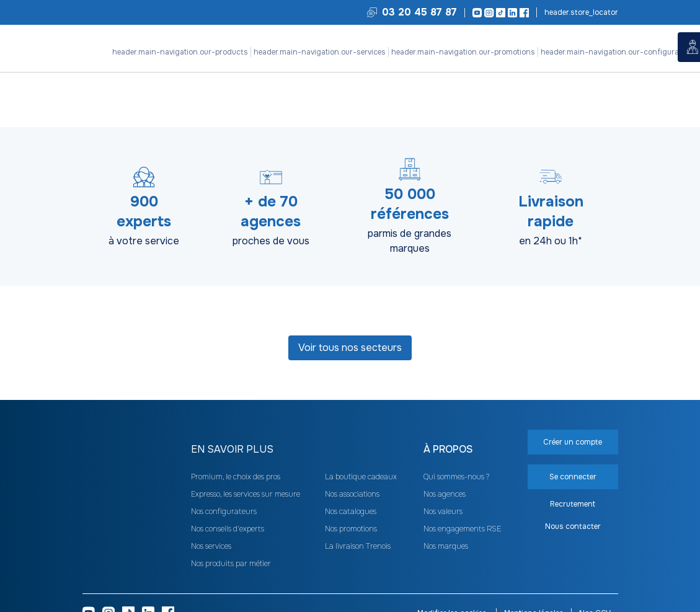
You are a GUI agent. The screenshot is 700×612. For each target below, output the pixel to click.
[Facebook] (522, 13)
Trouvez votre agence (580, 12)
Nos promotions (244, 74)
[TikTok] (499, 13)
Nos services (187, 74)
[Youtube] (475, 13)
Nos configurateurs (313, 74)
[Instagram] (487, 13)
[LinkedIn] (511, 13)
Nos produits (135, 74)
